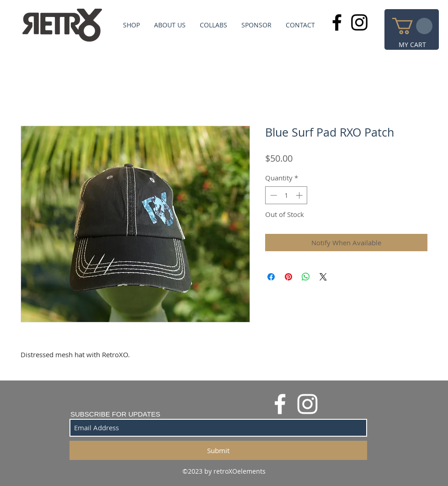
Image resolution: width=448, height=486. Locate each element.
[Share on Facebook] (271, 277)
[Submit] (218, 450)
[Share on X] (323, 277)
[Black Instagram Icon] (359, 22)
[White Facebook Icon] (280, 404)
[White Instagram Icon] (307, 404)
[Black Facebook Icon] (337, 22)
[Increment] (300, 195)
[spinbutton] (286, 195)
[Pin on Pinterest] (288, 277)
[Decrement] (273, 195)
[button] (412, 26)
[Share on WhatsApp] (306, 277)
